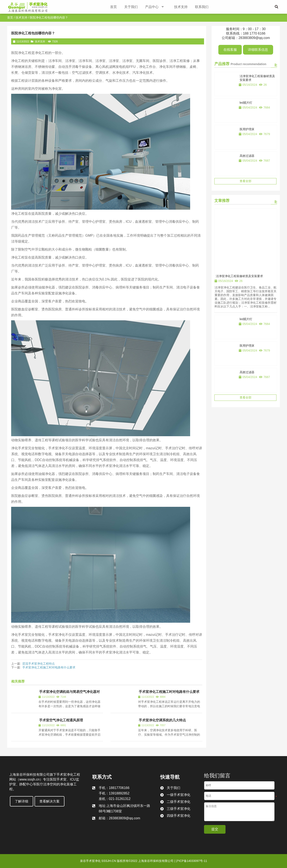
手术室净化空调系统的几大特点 (162, 720)
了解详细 (21, 801)
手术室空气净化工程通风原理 (61, 720)
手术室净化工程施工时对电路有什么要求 (49, 667)
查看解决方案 (49, 801)
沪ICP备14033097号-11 (191, 861)
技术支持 (21, 17)
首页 (10, 17)
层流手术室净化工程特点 (39, 664)
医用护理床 (247, 129)
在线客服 (230, 50)
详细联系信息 (258, 50)
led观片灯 (246, 103)
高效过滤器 (247, 156)
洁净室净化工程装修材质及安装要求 (239, 276)
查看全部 (246, 181)
